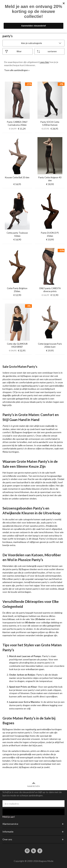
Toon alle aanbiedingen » (17, 70)
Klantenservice (10, 824)
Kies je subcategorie (42, 43)
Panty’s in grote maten (14, 426)
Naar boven (33, 784)
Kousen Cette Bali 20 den (17, 177)
